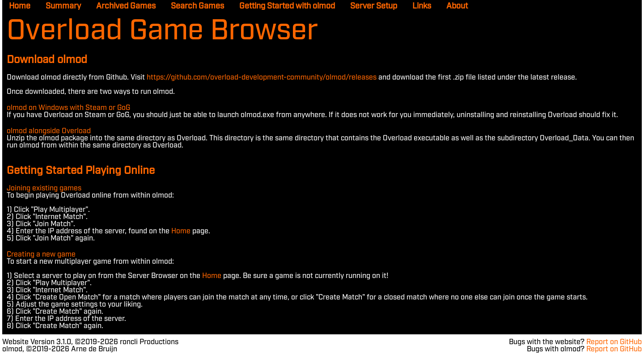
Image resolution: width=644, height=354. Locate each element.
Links (422, 6)
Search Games (197, 6)
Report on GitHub (614, 342)
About (457, 6)
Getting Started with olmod (287, 6)
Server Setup (374, 6)
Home (20, 6)
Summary (63, 6)
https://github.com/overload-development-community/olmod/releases (262, 78)
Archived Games (126, 6)
